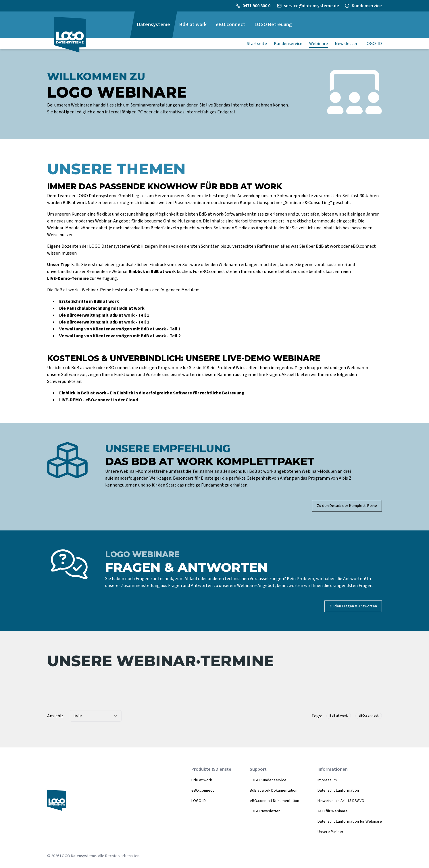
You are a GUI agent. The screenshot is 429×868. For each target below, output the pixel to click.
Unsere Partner (330, 832)
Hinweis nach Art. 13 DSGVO (341, 801)
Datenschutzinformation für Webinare (350, 821)
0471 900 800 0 (257, 6)
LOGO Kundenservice (268, 780)
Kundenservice (367, 6)
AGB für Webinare (333, 811)
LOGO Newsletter (265, 811)
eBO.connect (203, 790)
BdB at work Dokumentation (274, 790)
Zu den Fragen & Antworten (353, 606)
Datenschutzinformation (338, 790)
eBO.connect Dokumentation (274, 801)
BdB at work (202, 780)
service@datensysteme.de (311, 6)
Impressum (327, 780)
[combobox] (96, 716)
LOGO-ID (199, 801)
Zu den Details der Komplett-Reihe (347, 506)
